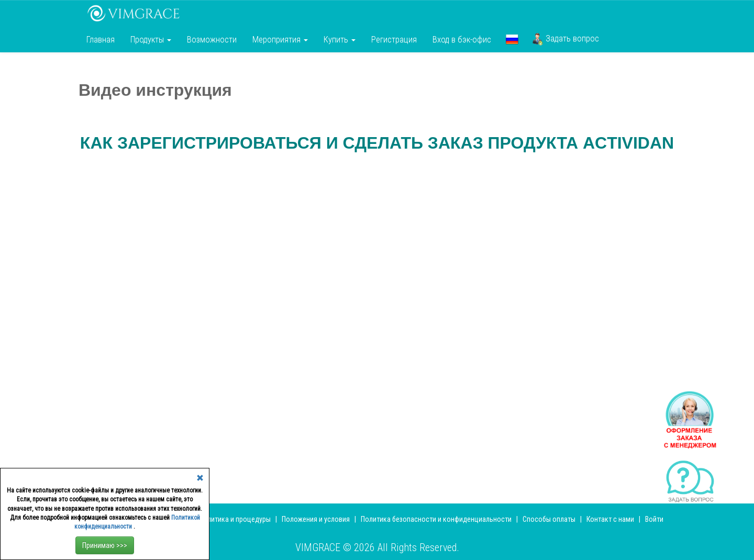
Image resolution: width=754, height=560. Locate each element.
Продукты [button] (151, 39)
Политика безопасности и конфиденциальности (436, 519)
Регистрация (394, 39)
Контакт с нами (610, 519)
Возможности (212, 39)
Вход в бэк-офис (462, 39)
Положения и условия (317, 519)
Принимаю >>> (105, 545)
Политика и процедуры (236, 519)
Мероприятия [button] (280, 39)
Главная (101, 39)
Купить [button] (340, 39)
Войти (654, 519)
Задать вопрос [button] (565, 39)
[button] (512, 39)
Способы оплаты (549, 519)
